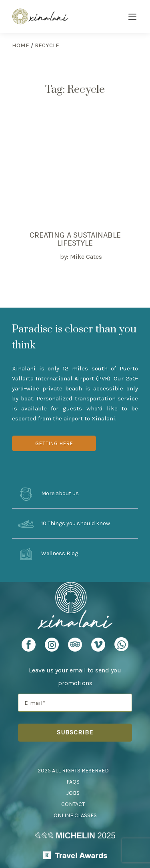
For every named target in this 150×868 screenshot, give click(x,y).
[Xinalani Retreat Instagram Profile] (52, 647)
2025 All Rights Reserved (73, 771)
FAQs (73, 782)
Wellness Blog (48, 554)
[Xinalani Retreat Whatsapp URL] (121, 644)
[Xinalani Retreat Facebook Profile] (29, 647)
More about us (48, 494)
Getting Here (54, 443)
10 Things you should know (64, 524)
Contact (73, 804)
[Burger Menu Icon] (133, 18)
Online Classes (75, 815)
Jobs (73, 793)
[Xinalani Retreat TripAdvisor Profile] (75, 647)
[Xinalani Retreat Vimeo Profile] (98, 647)
